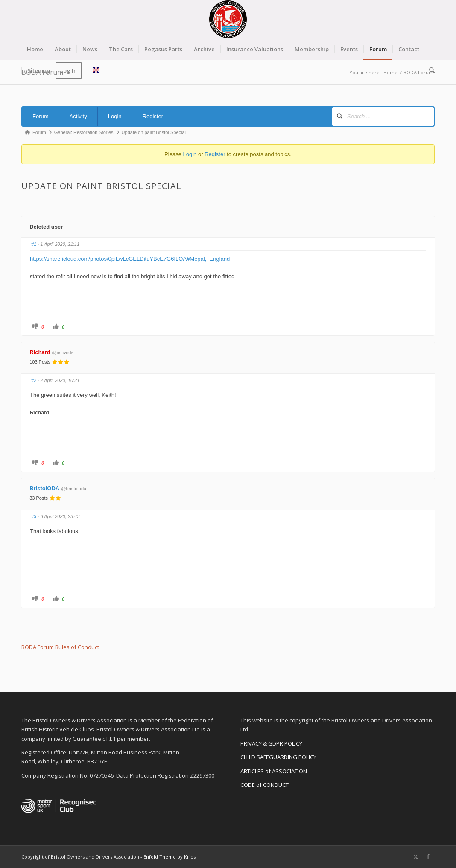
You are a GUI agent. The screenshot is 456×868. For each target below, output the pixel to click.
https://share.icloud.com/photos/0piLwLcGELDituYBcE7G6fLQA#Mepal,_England (130, 259)
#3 (34, 516)
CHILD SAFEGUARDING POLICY (278, 757)
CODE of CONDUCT (265, 785)
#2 (34, 380)
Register (153, 116)
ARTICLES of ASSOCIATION (274, 771)
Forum (41, 116)
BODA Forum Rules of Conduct (60, 647)
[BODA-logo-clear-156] (228, 19)
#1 (34, 244)
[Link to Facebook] (428, 856)
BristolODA (44, 488)
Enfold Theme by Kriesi (170, 857)
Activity (78, 116)
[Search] (429, 70)
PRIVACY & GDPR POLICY (271, 743)
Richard (40, 352)
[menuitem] (35, 49)
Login (115, 116)
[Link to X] (415, 856)
